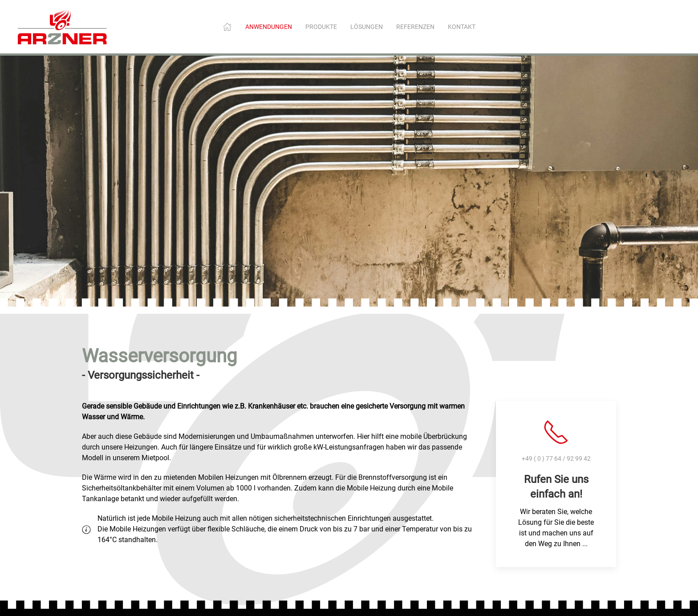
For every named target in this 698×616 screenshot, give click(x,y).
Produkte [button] (321, 27)
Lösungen (367, 27)
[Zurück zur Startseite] (62, 27)
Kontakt (462, 27)
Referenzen (415, 27)
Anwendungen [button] (269, 27)
